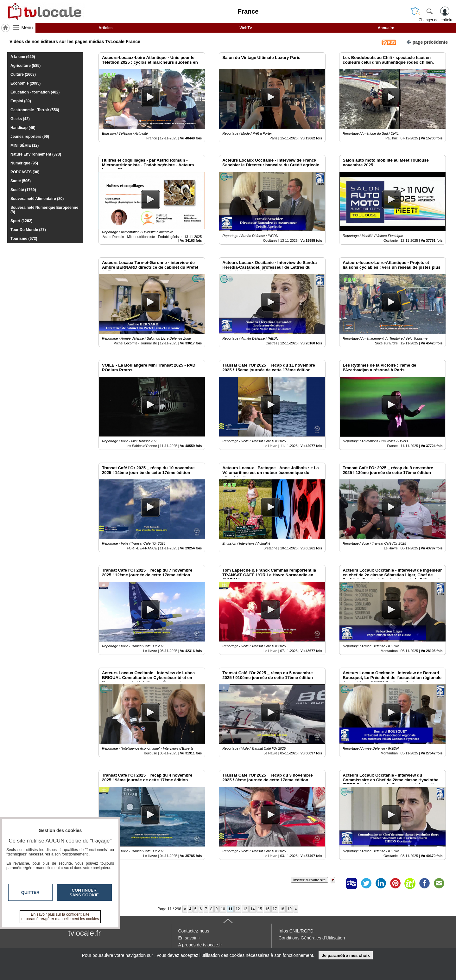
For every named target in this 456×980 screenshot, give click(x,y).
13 (245, 909)
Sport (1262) (21, 221)
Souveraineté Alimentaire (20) (37, 199)
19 (290, 909)
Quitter (30, 892)
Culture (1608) (23, 74)
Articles (105, 28)
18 (282, 909)
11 (230, 909)
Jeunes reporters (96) (30, 137)
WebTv (246, 28)
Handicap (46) (23, 128)
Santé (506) (21, 181)
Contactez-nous (194, 931)
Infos (296, 931)
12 (238, 909)
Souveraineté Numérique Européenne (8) (44, 210)
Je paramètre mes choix (346, 955)
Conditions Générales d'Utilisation (312, 938)
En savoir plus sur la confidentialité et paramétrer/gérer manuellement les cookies (60, 917)
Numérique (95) (24, 163)
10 (223, 909)
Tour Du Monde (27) (28, 230)
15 (260, 909)
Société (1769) (23, 190)
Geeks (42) (20, 119)
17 (275, 909)
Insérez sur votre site (309, 880)
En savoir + (189, 938)
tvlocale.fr (85, 933)
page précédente (427, 42)
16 (267, 909)
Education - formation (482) (35, 92)
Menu (27, 28)
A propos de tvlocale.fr (200, 945)
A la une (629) (23, 57)
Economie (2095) (25, 83)
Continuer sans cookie (84, 893)
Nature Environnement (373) (36, 154)
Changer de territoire (436, 20)
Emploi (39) (21, 101)
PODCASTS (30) (25, 172)
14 (253, 909)
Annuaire (386, 28)
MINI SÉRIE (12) (25, 145)
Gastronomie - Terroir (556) (35, 110)
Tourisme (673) (24, 239)
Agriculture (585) (25, 66)
